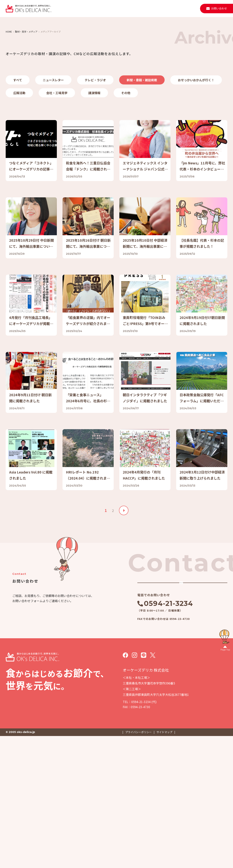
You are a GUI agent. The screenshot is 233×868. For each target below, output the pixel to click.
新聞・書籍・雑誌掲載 (142, 123)
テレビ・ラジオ (95, 123)
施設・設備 (121, 8)
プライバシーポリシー (138, 864)
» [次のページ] (124, 630)
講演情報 (94, 136)
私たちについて (66, 8)
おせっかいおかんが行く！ (196, 123)
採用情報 (188, 8)
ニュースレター (53, 123)
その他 (126, 136)
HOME (9, 75)
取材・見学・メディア (163, 8)
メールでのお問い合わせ (171, 708)
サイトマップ (164, 864)
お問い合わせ (219, 8)
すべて (18, 123)
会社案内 (103, 8)
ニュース (139, 8)
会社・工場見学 (57, 136)
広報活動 (19, 136)
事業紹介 (86, 8)
